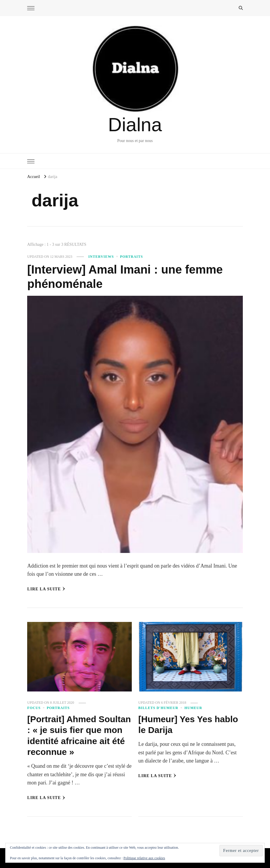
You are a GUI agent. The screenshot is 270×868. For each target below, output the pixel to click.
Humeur (193, 708)
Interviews (101, 257)
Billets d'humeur (158, 708)
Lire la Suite (46, 589)
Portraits (132, 257)
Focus (34, 708)
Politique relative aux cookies (144, 858)
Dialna (135, 125)
